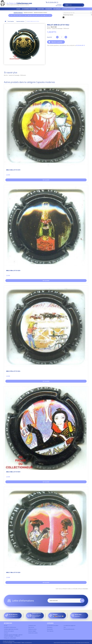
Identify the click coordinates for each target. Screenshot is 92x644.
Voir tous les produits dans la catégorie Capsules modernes (72, 589)
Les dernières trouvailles (29, 9)
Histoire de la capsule (9, 631)
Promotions (41, 9)
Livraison (6, 633)
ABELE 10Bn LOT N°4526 (13, 573)
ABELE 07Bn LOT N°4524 (13, 371)
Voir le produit (46, 180)
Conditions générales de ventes (11, 629)
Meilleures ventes (32, 629)
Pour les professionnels (69, 629)
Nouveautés (49, 9)
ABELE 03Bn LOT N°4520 (13, 271)
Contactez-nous (32, 625)
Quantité (49, 37)
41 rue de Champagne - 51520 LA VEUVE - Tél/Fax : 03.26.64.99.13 (17, 643)
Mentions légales (32, 631)
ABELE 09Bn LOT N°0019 (13, 472)
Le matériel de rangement (69, 9)
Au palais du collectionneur (10, 627)
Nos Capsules (57, 9)
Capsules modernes (18, 13)
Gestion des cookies (33, 633)
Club (65, 627)
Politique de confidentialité (10, 638)
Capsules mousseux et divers (40, 13)
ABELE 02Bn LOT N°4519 (13, 170)
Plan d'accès (31, 627)
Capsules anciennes (28, 13)
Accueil (18, 9)
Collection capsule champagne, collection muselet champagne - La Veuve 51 (13, 635)
